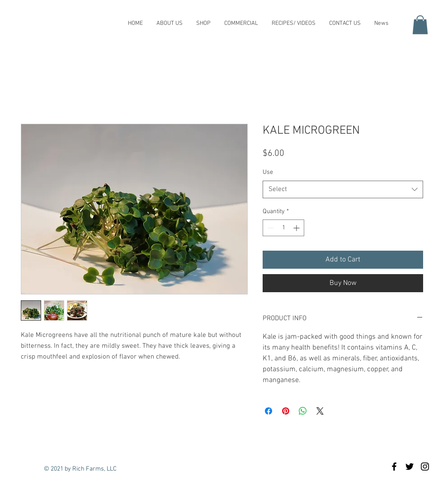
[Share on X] (320, 411)
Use (268, 172)
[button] (420, 25)
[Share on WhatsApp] (303, 411)
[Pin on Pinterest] (286, 411)
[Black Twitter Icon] (410, 467)
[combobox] (343, 189)
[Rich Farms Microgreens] (394, 467)
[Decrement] (270, 228)
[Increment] (297, 228)
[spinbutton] (283, 228)
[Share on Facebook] (269, 411)
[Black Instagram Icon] (425, 467)
